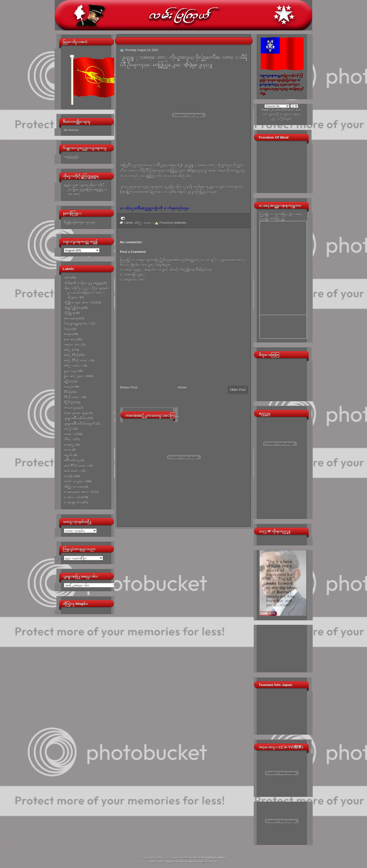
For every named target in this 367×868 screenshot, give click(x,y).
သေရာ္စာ (70, 445)
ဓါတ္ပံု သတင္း (73, 366)
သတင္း (69, 434)
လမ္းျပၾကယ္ (173, 857)
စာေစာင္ (70, 339)
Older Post (238, 390)
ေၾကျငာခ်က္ (73, 502)
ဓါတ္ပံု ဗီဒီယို (71, 355)
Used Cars (212, 861)
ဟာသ (68, 450)
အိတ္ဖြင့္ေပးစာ (74, 487)
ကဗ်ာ (67, 278)
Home (182, 387)
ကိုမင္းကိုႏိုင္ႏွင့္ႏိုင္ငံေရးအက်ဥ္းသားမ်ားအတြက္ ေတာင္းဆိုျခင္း (86, 293)
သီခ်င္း (69, 439)
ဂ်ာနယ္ (68, 329)
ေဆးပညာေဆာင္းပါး (79, 492)
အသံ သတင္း (73, 471)
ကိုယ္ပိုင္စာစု (70, 313)
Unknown (180, 223)
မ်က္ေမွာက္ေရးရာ (76, 413)
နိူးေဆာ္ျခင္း (75, 376)
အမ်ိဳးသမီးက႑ (72, 460)
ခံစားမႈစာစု (71, 318)
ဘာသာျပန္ (71, 408)
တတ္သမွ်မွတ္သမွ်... (72, 157)
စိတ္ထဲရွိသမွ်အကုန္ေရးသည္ (80, 222)
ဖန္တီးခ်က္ (68, 382)
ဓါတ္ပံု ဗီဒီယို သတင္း (77, 360)
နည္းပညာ (71, 371)
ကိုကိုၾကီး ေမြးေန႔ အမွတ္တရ (83, 283)
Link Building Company (212, 857)
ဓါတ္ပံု (68, 350)
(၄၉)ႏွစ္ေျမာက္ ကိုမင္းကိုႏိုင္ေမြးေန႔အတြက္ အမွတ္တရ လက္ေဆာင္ (85, 190)
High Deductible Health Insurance (185, 861)
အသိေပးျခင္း (75, 481)
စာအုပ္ (68, 334)
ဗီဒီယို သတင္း (73, 397)
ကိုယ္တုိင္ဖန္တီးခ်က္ (73, 308)
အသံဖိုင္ (69, 476)
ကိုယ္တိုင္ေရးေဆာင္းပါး (79, 302)
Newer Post (129, 387)
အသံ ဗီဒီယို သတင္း (76, 466)
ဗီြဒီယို (68, 403)
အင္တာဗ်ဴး (68, 455)
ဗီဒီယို (67, 392)
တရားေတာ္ (72, 345)
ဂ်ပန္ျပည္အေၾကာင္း (77, 324)
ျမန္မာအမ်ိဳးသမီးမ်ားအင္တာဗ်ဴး (80, 424)
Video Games (157, 861)
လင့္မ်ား (68, 429)
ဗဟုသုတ (69, 387)
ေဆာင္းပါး (72, 497)
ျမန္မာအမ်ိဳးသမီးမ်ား (75, 418)
